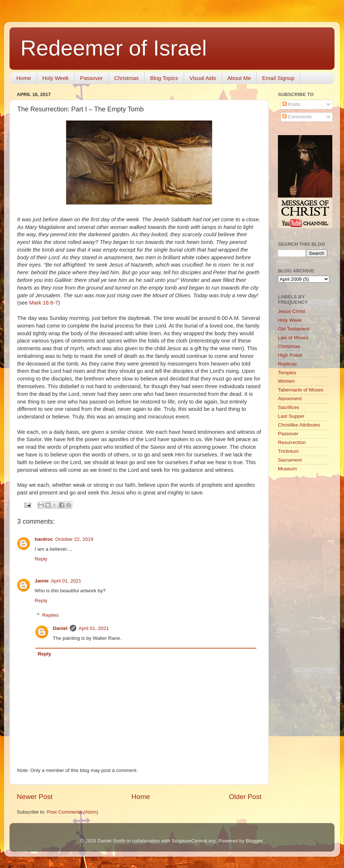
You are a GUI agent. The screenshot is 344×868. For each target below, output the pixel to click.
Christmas (127, 78)
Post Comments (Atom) (73, 812)
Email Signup (278, 78)
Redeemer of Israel (114, 48)
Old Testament (294, 329)
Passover (91, 78)
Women (286, 381)
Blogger (254, 841)
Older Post (245, 797)
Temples (287, 373)
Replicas (287, 364)
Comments (297, 117)
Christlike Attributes (299, 425)
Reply (41, 559)
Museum (287, 469)
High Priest (290, 355)
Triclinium (288, 451)
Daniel (60, 628)
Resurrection (292, 442)
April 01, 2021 (66, 581)
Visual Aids (203, 78)
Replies (51, 615)
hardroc (44, 539)
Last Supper (291, 416)
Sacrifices (289, 407)
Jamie (42, 581)
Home (24, 78)
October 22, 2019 (74, 539)
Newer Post (35, 797)
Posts (291, 104)
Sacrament (290, 460)
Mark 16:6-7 (44, 303)
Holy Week (56, 78)
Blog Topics (164, 78)
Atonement (290, 399)
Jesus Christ (291, 311)
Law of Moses (293, 338)
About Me (239, 78)
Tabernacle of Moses (301, 390)
